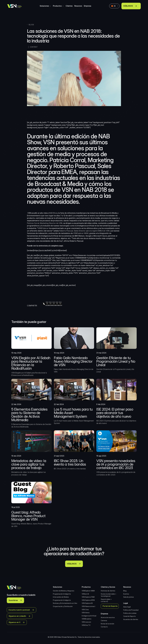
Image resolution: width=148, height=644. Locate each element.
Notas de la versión (107, 624)
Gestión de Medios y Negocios (64, 591)
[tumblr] (60, 304)
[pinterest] (54, 304)
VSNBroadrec (87, 619)
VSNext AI (85, 594)
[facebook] (47, 304)
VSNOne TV (86, 625)
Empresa (88, 6)
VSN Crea (85, 610)
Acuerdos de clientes (131, 619)
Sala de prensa (128, 597)
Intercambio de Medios (61, 597)
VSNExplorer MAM (81, 233)
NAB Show (53, 213)
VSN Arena (86, 613)
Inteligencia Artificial (89, 616)
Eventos (126, 594)
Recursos (78, 6)
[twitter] (44, 304)
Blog (125, 591)
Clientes (69, 6)
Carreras (104, 621)
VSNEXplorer (43, 228)
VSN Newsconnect (88, 606)
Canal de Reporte (129, 616)
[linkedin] (50, 304)
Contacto (104, 627)
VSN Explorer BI (87, 603)
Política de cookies (130, 613)
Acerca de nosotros (108, 617)
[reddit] (57, 304)
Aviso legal (127, 607)
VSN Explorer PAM (88, 597)
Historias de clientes (108, 591)
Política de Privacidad (131, 610)
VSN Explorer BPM (88, 600)
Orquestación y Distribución (63, 606)
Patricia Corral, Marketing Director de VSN (45, 223)
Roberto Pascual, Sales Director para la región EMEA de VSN (84, 231)
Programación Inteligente (62, 594)
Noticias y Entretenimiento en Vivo (65, 603)
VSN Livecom (86, 622)
